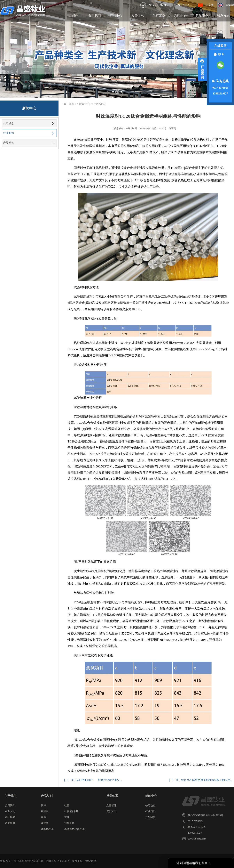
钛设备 (45, 823)
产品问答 (9, 143)
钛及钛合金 (81, 140)
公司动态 (9, 123)
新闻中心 (180, 16)
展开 (202, 69)
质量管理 (111, 805)
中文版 (210, 5)
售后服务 (202, 16)
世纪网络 (91, 861)
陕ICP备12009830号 (58, 861)
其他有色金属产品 (74, 829)
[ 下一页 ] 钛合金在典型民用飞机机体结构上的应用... (201, 780)
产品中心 (116, 16)
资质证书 (111, 811)
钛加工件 (69, 823)
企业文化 (10, 811)
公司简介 (10, 805)
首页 (73, 16)
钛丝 (43, 817)
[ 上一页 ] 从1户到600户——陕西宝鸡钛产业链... (93, 780)
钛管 (67, 805)
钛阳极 (45, 811)
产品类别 (47, 796)
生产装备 (159, 16)
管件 (67, 817)
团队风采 (10, 817)
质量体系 (137, 16)
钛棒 (43, 805)
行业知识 (9, 133)
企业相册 (10, 823)
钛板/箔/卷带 (71, 811)
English (230, 5)
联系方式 (223, 16)
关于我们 (95, 16)
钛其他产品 (47, 829)
